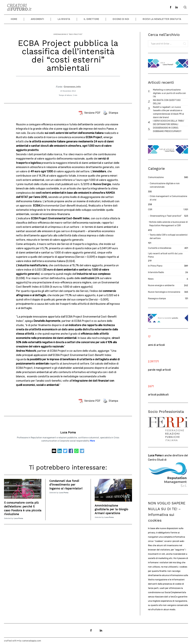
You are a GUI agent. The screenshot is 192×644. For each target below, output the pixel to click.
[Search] (185, 7)
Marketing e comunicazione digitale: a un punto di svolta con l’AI (169, 93)
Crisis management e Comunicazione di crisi (168, 198)
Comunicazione (156, 177)
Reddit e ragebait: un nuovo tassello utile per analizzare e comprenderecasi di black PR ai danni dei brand (168, 112)
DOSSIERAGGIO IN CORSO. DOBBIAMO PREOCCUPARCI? (167, 130)
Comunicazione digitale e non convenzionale (165, 185)
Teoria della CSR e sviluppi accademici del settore (169, 237)
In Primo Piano (155, 266)
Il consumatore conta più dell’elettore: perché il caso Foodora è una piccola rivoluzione (22, 506)
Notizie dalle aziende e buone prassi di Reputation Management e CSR (168, 224)
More (92, 439)
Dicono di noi (121, 19)
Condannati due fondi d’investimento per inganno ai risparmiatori (68, 482)
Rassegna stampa (157, 299)
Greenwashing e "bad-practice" (68, 33)
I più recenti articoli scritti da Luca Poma (165, 255)
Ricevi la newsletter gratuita (162, 19)
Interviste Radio (156, 272)
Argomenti (37, 19)
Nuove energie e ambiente (161, 285)
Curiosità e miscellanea (160, 248)
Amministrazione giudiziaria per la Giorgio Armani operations (113, 507)
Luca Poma (68, 430)
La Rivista (64, 19)
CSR (150, 209)
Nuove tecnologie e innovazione (164, 292)
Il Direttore (91, 19)
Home (14, 19)
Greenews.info (72, 84)
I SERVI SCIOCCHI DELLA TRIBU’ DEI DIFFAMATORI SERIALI (169, 123)
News (151, 279)
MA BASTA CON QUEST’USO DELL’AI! (167, 102)
